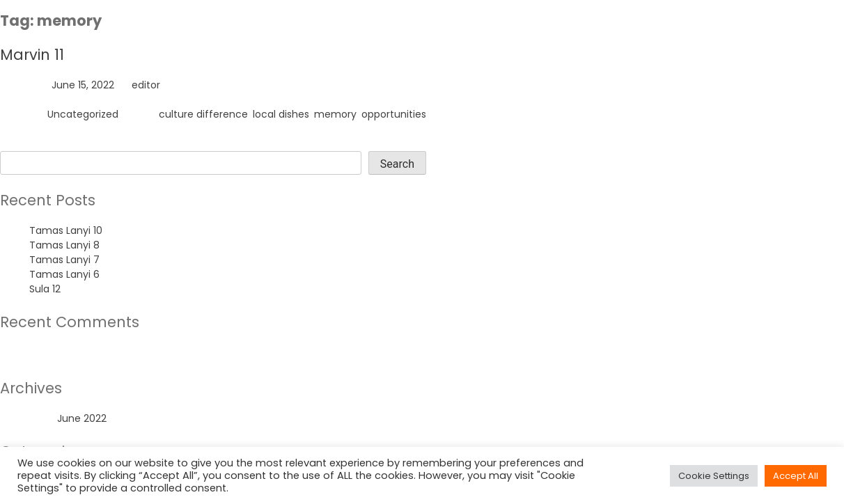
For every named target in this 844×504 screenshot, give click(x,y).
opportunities (394, 114)
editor (146, 85)
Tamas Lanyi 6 (64, 274)
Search (17, 143)
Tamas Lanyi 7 (64, 260)
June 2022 (82, 418)
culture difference (203, 114)
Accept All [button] (796, 476)
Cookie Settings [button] (714, 476)
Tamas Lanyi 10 (66, 230)
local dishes (281, 114)
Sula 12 (45, 289)
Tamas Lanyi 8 (64, 245)
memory (335, 114)
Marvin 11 (32, 55)
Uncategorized (83, 114)
